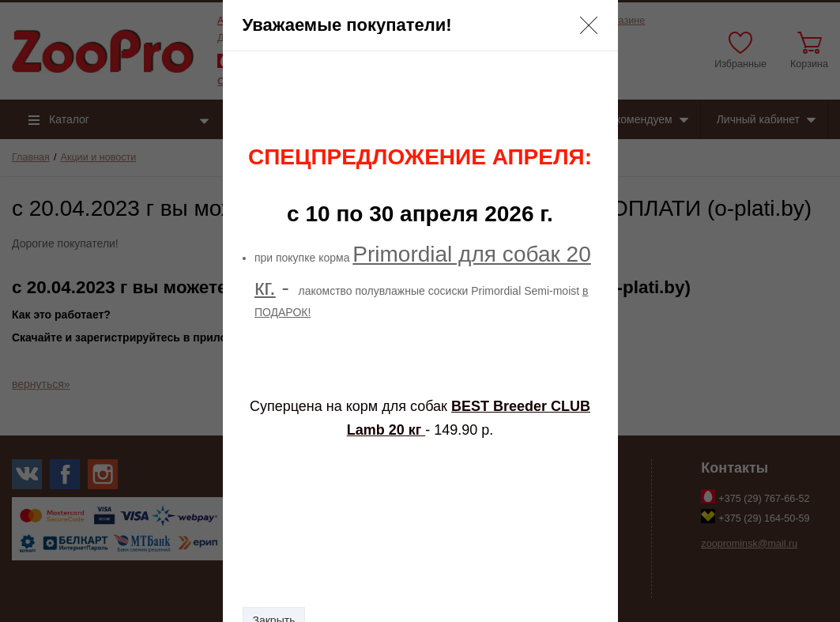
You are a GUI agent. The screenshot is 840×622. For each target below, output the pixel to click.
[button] (589, 25)
